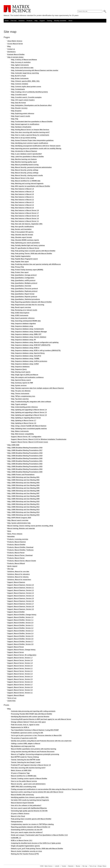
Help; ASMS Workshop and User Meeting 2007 (23, 493)
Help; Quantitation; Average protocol (24, 275)
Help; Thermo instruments (20, 394)
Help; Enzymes (16, 111)
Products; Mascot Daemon (17, 542)
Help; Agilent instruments (20, 65)
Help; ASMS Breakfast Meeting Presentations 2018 (25, 453)
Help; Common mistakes (20, 84)
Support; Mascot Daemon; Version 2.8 (21, 607)
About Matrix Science (15, 41)
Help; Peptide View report (20, 262)
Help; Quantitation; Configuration (23, 278)
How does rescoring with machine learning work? (28, 768)
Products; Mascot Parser (16, 553)
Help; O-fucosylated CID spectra (22, 232)
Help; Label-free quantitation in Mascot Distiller (27, 157)
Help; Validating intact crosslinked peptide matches (29, 429)
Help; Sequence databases (20, 367)
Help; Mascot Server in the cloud (22, 178)
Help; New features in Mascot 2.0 (22, 194)
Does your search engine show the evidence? (27, 832)
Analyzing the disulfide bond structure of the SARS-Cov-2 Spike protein (36, 843)
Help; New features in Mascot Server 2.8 (25, 216)
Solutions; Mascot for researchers (19, 580)
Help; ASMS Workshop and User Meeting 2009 (23, 499)
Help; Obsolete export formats (22, 237)
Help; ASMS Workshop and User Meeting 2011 (23, 504)
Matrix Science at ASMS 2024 (21, 770)
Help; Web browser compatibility (22, 434)
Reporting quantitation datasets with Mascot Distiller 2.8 (31, 827)
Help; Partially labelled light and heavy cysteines (28, 245)
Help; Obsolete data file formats (22, 235)
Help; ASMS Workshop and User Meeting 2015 (23, 515)
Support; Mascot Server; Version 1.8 (20, 660)
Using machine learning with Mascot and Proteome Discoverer (33, 752)
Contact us (11, 49)
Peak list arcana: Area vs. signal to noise (25, 725)
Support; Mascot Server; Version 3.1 (20, 693)
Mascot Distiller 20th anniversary (22, 795)
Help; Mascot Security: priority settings (25, 170)
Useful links (11, 701)
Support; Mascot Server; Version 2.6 (20, 682)
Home (7, 21)
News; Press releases (15, 534)
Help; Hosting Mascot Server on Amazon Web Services (30, 130)
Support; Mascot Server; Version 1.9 (20, 663)
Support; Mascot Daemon (16, 582)
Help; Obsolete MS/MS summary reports (25, 240)
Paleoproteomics (17, 822)
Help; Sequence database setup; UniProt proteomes (29, 361)
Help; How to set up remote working (24, 138)
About (70, 21)
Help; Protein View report (20, 272)
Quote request (12, 566)
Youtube (64, 866)
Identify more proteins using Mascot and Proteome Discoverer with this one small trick (41, 741)
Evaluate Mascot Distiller (16, 54)
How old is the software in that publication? (26, 805)
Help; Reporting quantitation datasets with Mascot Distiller (31, 302)
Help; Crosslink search (19, 95)
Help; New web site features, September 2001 (27, 224)
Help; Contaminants (18, 89)
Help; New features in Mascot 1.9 (22, 192)
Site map (10, 569)
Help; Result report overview (21, 307)
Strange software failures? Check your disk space (28, 722)
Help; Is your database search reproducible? (26, 154)
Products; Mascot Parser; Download (20, 555)
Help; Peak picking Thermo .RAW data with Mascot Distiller (32, 254)
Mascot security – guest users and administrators (28, 784)
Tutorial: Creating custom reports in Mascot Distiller (29, 779)
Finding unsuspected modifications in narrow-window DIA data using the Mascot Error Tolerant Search (47, 789)
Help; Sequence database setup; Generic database (29, 337)
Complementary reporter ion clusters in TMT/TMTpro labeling (32, 824)
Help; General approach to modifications (25, 124)
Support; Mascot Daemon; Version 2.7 (21, 604)
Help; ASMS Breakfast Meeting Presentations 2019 (25, 456)
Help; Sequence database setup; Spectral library (28, 353)
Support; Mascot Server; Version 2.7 (20, 685)
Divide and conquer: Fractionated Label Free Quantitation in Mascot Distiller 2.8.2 (39, 835)
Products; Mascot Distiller (16, 545)
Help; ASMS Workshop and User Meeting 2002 (23, 480)
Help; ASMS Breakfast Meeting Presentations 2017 (25, 450)
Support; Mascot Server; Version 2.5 (20, 679)
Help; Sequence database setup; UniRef (25, 364)
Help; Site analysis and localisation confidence (27, 377)
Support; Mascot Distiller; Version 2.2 (20, 628)
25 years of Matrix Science (20, 814)
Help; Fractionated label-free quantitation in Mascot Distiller (32, 122)
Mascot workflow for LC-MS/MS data (24, 776)
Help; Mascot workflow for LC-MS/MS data (26, 181)
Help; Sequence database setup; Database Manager (29, 332)
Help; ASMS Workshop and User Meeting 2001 (23, 477)
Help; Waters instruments (20, 431)
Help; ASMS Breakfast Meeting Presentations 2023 (25, 466)
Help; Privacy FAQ (17, 267)
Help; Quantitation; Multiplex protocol (24, 283)
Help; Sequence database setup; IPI (23, 340)
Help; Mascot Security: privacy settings (25, 173)
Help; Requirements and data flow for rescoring (28, 305)
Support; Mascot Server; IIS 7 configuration (26, 437)
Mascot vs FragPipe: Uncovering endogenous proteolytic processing (35, 754)
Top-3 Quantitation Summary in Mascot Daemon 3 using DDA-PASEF (35, 730)
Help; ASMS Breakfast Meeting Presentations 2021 (25, 461)
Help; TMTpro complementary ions (23, 396)
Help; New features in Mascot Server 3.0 (25, 218)
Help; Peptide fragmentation (21, 256)
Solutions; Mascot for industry (18, 577)
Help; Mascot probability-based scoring (25, 165)
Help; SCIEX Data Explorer (20, 313)
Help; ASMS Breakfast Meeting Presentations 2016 (25, 448)
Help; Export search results (21, 116)
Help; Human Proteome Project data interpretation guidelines (32, 140)
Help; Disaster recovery (19, 108)
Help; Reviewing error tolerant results (24, 310)
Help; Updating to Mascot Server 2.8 (24, 423)
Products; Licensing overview (18, 539)
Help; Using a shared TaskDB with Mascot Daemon (29, 426)
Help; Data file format (18, 103)
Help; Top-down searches (20, 399)
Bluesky (78, 866)
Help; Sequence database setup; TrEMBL (25, 359)
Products (30, 21)
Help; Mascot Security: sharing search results (27, 175)
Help (36, 21)
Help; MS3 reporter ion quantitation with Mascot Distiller (31, 186)
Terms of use (12, 698)
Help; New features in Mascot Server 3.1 (25, 221)
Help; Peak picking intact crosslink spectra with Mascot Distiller (33, 251)
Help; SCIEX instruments (20, 315)
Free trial (14, 21)
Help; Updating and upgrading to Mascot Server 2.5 (29, 412)
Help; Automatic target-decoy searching (25, 73)
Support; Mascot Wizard (16, 695)
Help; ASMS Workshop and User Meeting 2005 (23, 488)
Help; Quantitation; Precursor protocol (24, 289)
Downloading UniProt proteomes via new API (27, 830)
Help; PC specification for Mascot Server (25, 248)
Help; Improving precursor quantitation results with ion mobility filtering (36, 148)
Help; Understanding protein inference (24, 407)
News (9, 531)
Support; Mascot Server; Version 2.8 (20, 687)
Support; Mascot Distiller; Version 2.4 (20, 633)
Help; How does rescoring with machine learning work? (30, 132)
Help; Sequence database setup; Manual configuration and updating (35, 342)
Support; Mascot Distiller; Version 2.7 (20, 642)
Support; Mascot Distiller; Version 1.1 (20, 620)
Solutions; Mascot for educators (19, 574)
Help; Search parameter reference (23, 318)
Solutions (21, 21)
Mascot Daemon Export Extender (22, 803)
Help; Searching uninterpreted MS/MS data (26, 321)
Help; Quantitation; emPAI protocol (23, 280)
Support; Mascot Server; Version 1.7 (20, 658)
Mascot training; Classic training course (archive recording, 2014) (30, 526)
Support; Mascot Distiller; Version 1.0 (20, 617)
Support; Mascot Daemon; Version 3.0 (21, 609)
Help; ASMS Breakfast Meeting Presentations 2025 (25, 472)
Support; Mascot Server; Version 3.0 (20, 690)
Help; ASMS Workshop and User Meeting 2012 (23, 507)
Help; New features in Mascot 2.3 (22, 202)
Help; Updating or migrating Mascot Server (26, 418)
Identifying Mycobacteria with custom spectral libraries (30, 717)
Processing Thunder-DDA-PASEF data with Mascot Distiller (32, 714)
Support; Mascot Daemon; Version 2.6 (21, 601)
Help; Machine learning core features (24, 159)
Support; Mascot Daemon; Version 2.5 (21, 598)
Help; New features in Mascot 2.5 (22, 208)
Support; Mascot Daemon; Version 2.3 (21, 593)
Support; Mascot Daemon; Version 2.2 (21, 590)
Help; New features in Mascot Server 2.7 (25, 213)
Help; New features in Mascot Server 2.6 (25, 210)
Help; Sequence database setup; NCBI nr (25, 348)
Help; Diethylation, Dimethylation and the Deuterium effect (31, 105)
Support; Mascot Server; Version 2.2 (20, 671)
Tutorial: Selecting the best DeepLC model (26, 762)
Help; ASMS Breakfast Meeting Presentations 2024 (25, 469)
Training (49, 21)
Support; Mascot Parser (16, 647)
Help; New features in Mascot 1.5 (22, 189)
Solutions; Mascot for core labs (18, 572)
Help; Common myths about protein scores (26, 87)
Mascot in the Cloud (18, 816)
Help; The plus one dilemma (21, 391)
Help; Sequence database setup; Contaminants (27, 329)
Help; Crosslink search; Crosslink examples (26, 97)
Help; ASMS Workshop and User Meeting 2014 (23, 512)
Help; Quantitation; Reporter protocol (24, 297)
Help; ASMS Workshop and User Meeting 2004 (23, 485)
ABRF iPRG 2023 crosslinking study (24, 787)
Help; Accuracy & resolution (21, 62)
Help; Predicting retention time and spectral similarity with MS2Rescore (36, 264)
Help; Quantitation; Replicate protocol (24, 291)
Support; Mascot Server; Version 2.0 (20, 666)
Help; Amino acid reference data (22, 68)
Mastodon (71, 866)
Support (42, 21)
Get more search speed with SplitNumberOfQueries (29, 808)
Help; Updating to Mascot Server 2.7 (24, 420)
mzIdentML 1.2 (16, 838)
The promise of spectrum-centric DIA (24, 738)
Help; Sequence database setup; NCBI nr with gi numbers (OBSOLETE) (36, 350)
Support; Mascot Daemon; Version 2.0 (21, 585)
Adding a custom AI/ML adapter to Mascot (26, 744)
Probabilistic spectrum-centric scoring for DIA (27, 733)
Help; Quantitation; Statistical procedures (25, 299)
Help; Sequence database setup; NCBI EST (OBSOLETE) (31, 345)
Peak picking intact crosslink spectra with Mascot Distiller (31, 819)
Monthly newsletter (60, 21)
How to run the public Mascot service (24, 781)
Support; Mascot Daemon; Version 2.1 (21, 588)
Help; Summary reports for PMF (22, 383)
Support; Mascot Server (16, 652)
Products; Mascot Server (16, 558)
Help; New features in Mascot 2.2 (22, 200)
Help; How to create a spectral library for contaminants (30, 135)
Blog (9, 46)
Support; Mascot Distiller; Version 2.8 (20, 644)
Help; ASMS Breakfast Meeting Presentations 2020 (25, 458)
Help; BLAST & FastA (18, 76)
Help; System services (19, 385)
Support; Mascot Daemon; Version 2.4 (21, 596)
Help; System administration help (19, 523)
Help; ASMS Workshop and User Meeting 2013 (23, 510)
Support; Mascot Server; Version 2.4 (20, 677)
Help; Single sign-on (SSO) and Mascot (25, 375)
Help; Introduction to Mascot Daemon (24, 151)
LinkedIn (57, 866)
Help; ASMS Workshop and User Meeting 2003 (23, 483)
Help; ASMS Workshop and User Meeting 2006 (23, 491)
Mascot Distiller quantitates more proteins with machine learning (34, 749)
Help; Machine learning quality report (24, 162)
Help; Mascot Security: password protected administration (31, 167)
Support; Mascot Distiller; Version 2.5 (20, 636)
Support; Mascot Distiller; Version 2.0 (20, 623)
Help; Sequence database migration (23, 324)
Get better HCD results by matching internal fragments (30, 800)
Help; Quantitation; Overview (21, 286)
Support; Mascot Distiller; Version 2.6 (20, 639)
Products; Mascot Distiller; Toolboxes (20, 550)
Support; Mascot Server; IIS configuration (22, 655)
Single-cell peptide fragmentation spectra (25, 846)
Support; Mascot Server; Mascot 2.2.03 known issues (30, 442)
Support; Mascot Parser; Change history (21, 650)
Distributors (11, 52)
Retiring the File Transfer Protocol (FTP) (25, 854)
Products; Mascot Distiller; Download (20, 547)
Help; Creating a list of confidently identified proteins (29, 92)
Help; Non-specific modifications (22, 227)
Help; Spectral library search (21, 380)
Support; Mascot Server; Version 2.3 (20, 674)
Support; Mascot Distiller (16, 612)
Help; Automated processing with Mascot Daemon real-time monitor (35, 70)
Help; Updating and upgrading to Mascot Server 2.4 (29, 410)
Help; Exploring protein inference (23, 113)
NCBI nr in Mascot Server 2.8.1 (22, 840)
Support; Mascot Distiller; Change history (22, 615)
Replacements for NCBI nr (20, 727)
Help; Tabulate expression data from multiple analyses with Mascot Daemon (37, 388)
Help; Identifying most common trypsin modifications (30, 143)
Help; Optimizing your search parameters (25, 243)
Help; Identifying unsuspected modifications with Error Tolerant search (36, 146)
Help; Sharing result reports (21, 372)
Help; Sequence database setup (22, 326)
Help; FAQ (15, 119)
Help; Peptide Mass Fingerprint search (24, 259)
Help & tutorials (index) (15, 57)
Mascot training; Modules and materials (21, 528)
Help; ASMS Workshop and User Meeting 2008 (23, 496)
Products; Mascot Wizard (16, 563)
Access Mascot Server (15, 44)
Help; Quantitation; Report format (23, 294)
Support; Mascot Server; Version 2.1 (20, 668)
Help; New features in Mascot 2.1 (22, 197)
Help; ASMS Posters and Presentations (21, 475)
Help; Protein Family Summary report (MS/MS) (27, 270)
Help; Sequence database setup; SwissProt (26, 356)
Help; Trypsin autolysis (19, 404)
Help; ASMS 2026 (13, 445)
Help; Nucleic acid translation (21, 229)
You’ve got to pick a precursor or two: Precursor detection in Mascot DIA (36, 735)
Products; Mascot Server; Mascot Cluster (22, 561)
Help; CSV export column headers (23, 100)
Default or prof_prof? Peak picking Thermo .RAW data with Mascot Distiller (37, 849)
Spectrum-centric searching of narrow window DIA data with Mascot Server (37, 792)
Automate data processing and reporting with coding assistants (33, 711)
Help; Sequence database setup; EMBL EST (26, 334)
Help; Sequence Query (19, 369)
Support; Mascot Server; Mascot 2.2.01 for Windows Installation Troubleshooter (39, 439)
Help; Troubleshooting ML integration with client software (31, 402)
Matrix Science (17, 9)
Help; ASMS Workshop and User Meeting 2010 (23, 502)
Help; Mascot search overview (18, 520)
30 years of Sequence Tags (20, 773)
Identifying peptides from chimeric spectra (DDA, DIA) (30, 797)
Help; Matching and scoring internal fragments (27, 183)
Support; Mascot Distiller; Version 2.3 (20, 631)
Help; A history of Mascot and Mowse (24, 60)
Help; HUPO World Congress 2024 (19, 518)
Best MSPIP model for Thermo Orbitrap (25, 757)
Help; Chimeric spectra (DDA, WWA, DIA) (25, 81)
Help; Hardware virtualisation (21, 127)
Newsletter (11, 537)
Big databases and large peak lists (23, 746)
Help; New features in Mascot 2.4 (22, 205)
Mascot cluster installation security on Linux (26, 851)
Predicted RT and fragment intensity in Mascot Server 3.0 (31, 765)
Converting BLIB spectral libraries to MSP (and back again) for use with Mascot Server (41, 719)
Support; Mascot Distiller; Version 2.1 (20, 625)
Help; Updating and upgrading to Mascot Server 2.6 (29, 415)
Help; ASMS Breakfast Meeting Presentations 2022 (25, 464)
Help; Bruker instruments (20, 78)
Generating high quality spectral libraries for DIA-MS (29, 811)
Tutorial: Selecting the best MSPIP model (26, 760)
